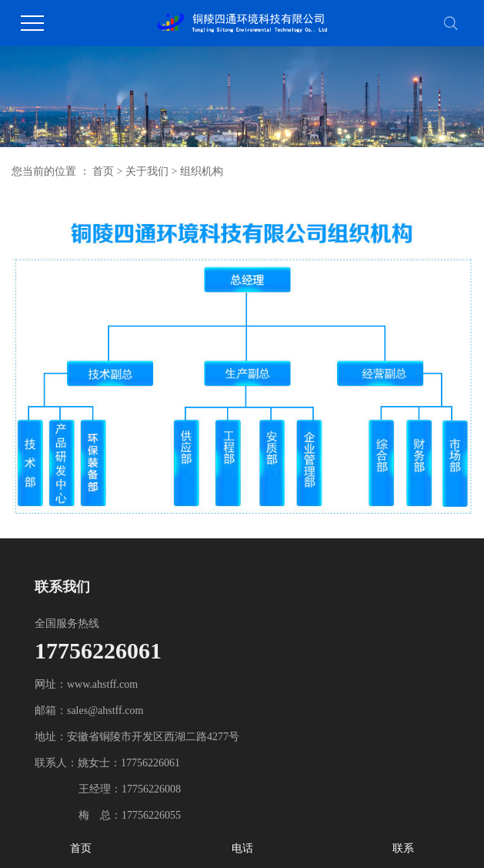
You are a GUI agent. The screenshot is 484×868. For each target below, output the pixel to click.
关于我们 (147, 171)
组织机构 (202, 171)
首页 (103, 171)
